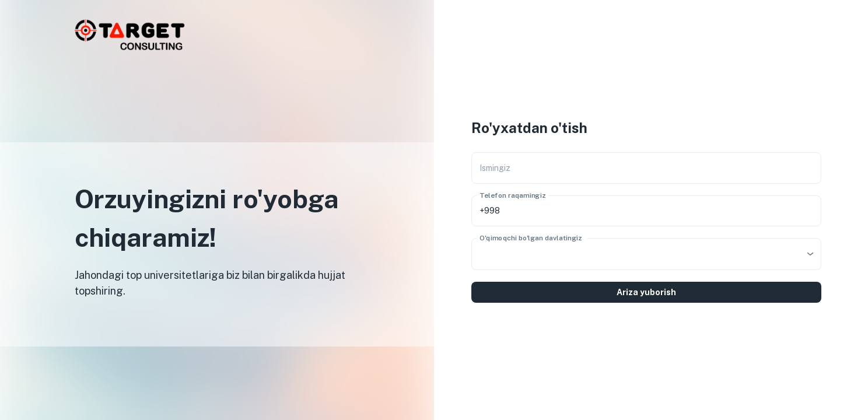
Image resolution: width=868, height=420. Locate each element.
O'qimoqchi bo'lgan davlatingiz (531, 237)
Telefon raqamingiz (512, 195)
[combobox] (646, 254)
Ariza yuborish (646, 292)
